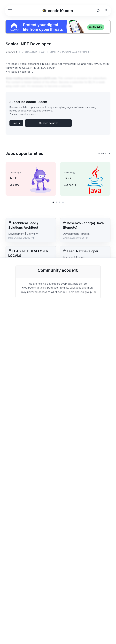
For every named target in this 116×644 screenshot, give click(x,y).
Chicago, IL (12, 52)
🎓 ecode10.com (57, 11)
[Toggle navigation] (10, 11)
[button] (53, 202)
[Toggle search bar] (98, 11)
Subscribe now (48, 123)
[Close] (95, 292)
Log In (16, 123)
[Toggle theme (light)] (106, 10)
